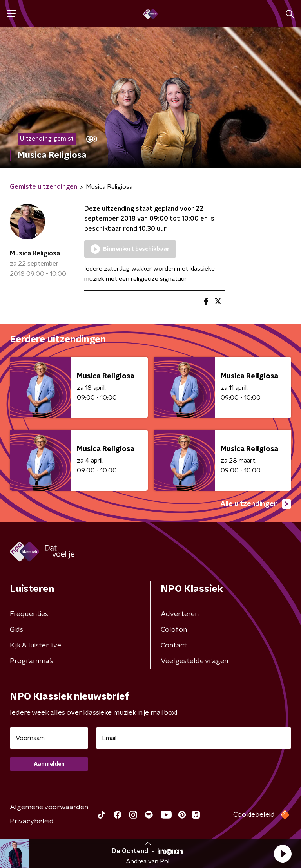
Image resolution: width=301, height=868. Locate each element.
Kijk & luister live (35, 646)
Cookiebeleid (254, 815)
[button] (283, 854)
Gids (16, 630)
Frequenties (29, 614)
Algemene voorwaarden (49, 807)
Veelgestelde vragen (194, 661)
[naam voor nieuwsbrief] (49, 738)
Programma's (32, 661)
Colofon (174, 630)
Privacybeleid (32, 821)
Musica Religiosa (35, 253)
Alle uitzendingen (256, 504)
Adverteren (180, 614)
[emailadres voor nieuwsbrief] (194, 738)
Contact (174, 646)
